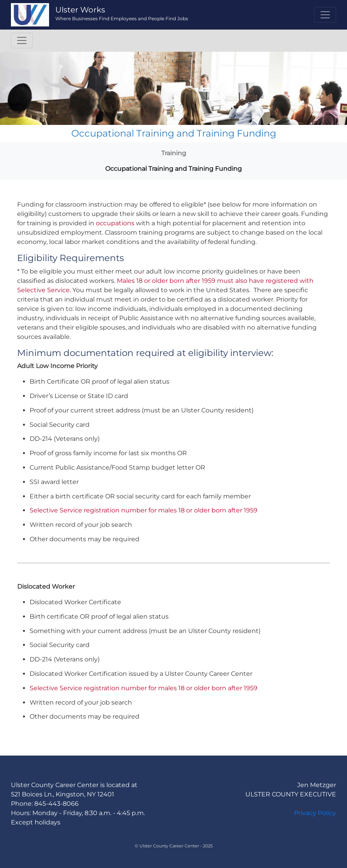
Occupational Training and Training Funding (173, 169)
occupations (115, 223)
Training (174, 153)
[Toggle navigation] (325, 15)
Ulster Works (80, 10)
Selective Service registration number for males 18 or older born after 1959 (144, 510)
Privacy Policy (315, 813)
